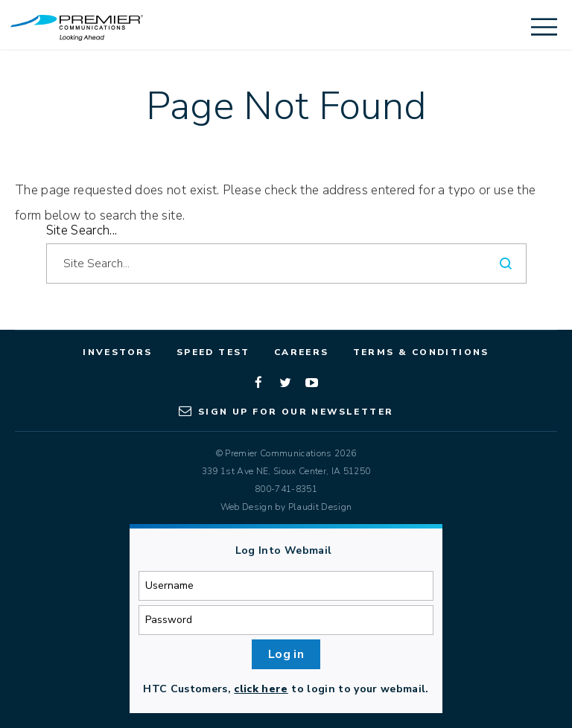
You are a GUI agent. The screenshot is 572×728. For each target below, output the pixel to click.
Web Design (247, 507)
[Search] (506, 264)
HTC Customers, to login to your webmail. (286, 689)
